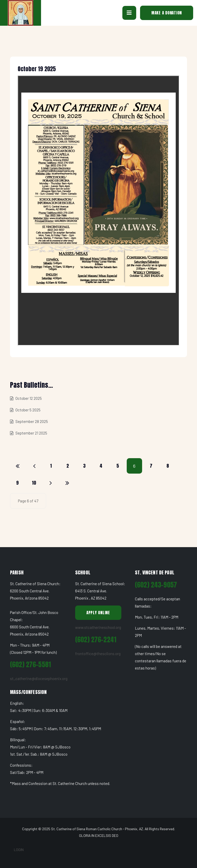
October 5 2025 (28, 410)
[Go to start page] (18, 466)
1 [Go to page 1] (51, 466)
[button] (129, 13)
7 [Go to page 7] (151, 466)
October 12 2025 (28, 398)
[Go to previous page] (34, 466)
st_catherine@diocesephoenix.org (39, 679)
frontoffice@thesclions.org (98, 654)
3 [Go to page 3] (85, 466)
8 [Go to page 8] (168, 466)
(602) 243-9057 (156, 585)
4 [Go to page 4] (101, 466)
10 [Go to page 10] (34, 483)
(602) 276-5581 (30, 664)
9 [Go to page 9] (18, 483)
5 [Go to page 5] (118, 466)
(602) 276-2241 (96, 640)
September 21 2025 (31, 433)
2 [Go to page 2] (68, 466)
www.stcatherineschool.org (98, 627)
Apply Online (98, 613)
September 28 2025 (31, 421)
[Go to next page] (51, 483)
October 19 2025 (37, 69)
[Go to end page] (67, 483)
